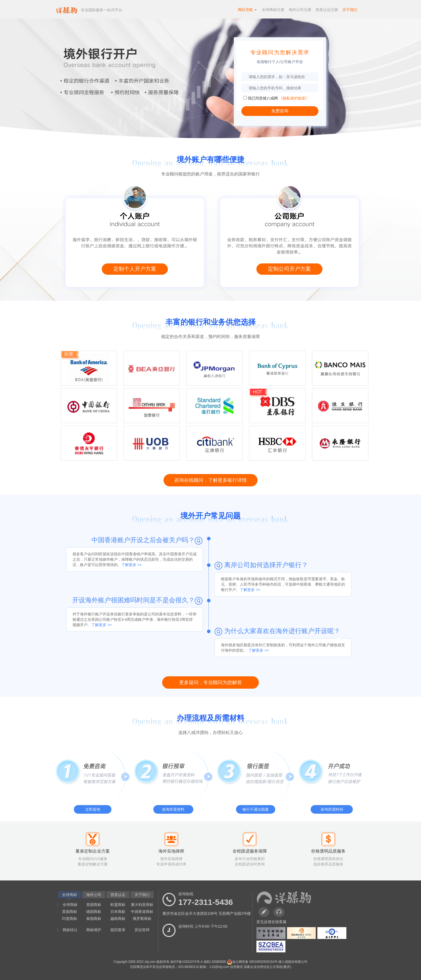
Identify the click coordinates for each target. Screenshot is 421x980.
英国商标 (70, 912)
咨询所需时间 (332, 809)
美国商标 (94, 905)
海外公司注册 (300, 10)
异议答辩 (142, 930)
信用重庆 (237, 967)
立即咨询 (93, 809)
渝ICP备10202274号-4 (187, 962)
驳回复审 (118, 930)
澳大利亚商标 (142, 905)
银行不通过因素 (256, 809)
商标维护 (94, 930)
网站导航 (247, 10)
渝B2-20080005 (215, 962)
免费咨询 (280, 111)
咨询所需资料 (173, 809)
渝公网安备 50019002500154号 (253, 962)
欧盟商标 (118, 905)
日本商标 (118, 912)
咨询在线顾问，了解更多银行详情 (210, 480)
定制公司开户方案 (289, 269)
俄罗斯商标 (142, 919)
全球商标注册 (273, 10)
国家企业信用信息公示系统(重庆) (267, 967)
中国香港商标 (142, 912)
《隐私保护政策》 (294, 98)
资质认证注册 (327, 10)
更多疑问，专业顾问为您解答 (210, 682)
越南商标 (118, 919)
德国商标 (94, 912)
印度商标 (70, 919)
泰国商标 (94, 919)
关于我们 (350, 10)
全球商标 (70, 905)
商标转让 (70, 930)
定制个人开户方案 (135, 269)
